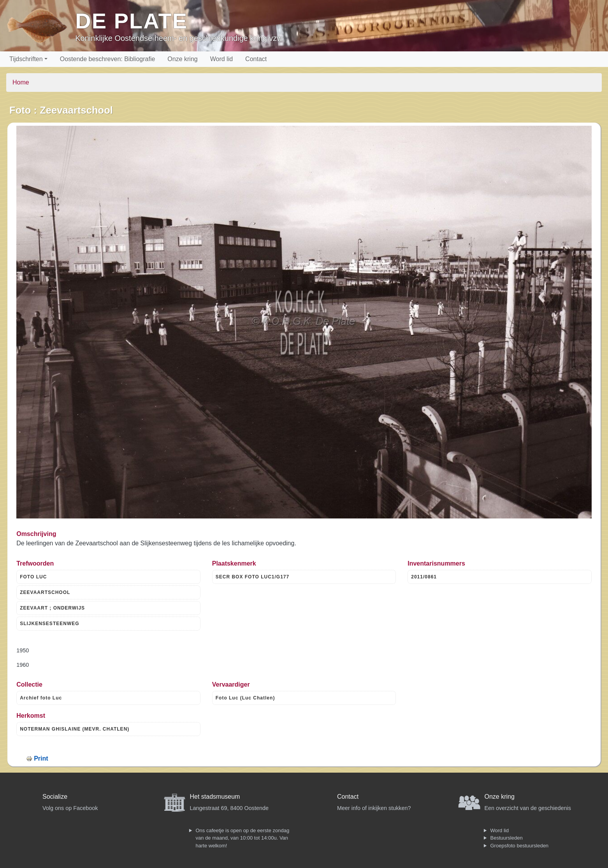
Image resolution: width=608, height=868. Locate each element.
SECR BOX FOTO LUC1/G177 (252, 577)
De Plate (131, 21)
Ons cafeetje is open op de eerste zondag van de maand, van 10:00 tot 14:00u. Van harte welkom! (243, 838)
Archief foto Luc (41, 698)
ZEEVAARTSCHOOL (45, 592)
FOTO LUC (33, 577)
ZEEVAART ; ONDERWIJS (52, 608)
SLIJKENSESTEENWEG (49, 624)
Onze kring (182, 59)
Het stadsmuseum (215, 797)
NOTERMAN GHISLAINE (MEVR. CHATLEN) (75, 729)
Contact (256, 59)
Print (41, 758)
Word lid (221, 59)
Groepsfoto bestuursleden (520, 846)
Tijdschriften (26, 59)
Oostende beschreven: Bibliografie (108, 59)
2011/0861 (424, 577)
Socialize (55, 797)
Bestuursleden (507, 838)
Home (21, 82)
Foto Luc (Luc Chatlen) (245, 698)
